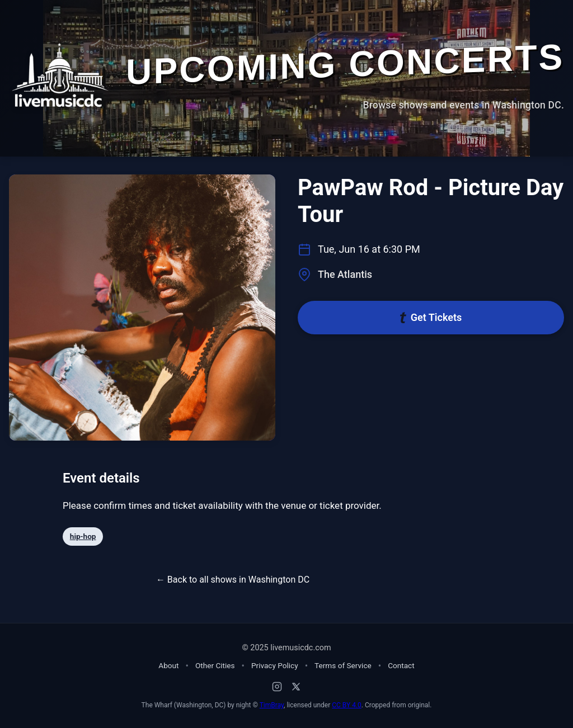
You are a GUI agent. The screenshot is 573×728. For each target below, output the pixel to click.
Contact (401, 665)
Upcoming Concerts (345, 64)
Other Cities (215, 665)
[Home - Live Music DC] (60, 74)
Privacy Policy (275, 665)
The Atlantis (345, 274)
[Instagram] (277, 687)
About (168, 665)
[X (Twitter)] (296, 687)
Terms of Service (343, 665)
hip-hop (83, 536)
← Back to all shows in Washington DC (233, 580)
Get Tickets (431, 317)
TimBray (272, 705)
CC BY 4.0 (347, 705)
